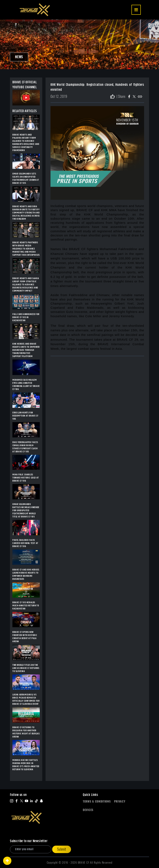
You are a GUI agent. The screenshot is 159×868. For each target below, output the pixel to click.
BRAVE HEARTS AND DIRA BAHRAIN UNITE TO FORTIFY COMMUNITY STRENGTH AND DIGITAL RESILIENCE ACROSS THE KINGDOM (26, 213)
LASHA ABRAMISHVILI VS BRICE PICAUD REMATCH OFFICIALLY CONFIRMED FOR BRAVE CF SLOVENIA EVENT (26, 699)
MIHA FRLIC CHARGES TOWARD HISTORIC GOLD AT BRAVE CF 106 (26, 478)
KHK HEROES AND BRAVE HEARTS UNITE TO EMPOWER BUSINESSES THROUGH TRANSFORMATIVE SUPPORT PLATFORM (26, 350)
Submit (62, 849)
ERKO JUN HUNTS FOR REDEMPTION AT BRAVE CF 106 (25, 416)
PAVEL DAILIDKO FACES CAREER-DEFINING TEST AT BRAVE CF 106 (25, 543)
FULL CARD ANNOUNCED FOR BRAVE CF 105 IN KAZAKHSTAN (26, 317)
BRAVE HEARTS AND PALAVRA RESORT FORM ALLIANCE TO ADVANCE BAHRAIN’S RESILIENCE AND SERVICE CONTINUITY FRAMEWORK (26, 143)
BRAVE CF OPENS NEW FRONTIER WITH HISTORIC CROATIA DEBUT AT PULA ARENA (25, 637)
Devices (88, 810)
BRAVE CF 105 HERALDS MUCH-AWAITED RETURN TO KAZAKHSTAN (26, 606)
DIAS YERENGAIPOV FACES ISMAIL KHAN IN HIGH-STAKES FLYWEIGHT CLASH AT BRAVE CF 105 (25, 447)
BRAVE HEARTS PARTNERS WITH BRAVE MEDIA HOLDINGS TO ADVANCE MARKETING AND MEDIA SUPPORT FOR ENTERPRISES (26, 249)
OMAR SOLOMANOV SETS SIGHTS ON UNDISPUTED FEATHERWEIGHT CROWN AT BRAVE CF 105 (26, 178)
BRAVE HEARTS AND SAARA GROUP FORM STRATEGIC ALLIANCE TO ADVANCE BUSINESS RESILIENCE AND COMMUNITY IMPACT (26, 285)
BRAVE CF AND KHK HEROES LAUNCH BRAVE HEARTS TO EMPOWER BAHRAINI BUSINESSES (26, 574)
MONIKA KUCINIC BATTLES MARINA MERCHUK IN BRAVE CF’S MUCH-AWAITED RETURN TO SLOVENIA (26, 765)
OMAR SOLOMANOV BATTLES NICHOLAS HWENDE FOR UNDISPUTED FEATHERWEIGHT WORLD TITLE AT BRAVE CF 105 (26, 510)
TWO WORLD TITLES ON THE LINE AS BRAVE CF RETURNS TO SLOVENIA (26, 668)
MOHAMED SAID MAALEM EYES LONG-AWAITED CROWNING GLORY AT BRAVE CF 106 (26, 385)
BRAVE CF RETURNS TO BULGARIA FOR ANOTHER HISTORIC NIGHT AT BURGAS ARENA (26, 732)
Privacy (120, 801)
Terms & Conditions (97, 801)
